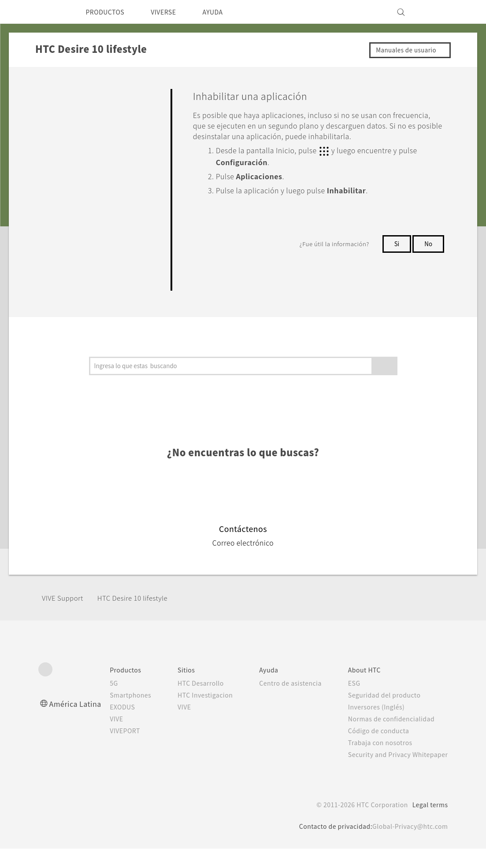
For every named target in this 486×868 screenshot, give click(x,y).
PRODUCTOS (108, 12)
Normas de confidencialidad (392, 729)
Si (396, 253)
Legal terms (428, 824)
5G (108, 693)
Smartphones (126, 705)
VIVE (112, 729)
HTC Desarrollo (199, 693)
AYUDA (225, 12)
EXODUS (119, 717)
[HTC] (49, 12)
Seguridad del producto (385, 705)
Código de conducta (380, 741)
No (428, 253)
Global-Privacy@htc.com (408, 846)
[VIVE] (436, 12)
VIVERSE (172, 12)
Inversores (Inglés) (377, 717)
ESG (354, 693)
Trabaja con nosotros (380, 753)
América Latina (77, 714)
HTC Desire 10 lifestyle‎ (141, 608)
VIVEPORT (122, 741)
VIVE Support (65, 608)
